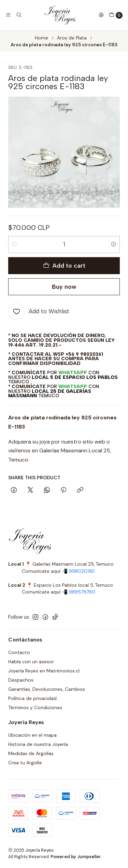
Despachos (21, 680)
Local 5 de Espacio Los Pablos (75, 377)
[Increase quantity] (114, 245)
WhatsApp (73, 372)
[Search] (18, 15)
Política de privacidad (32, 698)
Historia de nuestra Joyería (38, 744)
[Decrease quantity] (14, 245)
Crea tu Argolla (25, 763)
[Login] (101, 15)
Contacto (19, 652)
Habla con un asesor (31, 662)
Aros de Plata (72, 38)
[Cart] (116, 15)
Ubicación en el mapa (32, 735)
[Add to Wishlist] (39, 312)
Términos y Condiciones (35, 707)
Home (41, 38)
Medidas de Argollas (31, 753)
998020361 (82, 571)
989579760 (82, 592)
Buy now (64, 287)
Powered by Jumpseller (76, 857)
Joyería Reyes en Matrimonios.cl (44, 671)
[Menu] (8, 15)
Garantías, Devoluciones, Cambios (47, 689)
